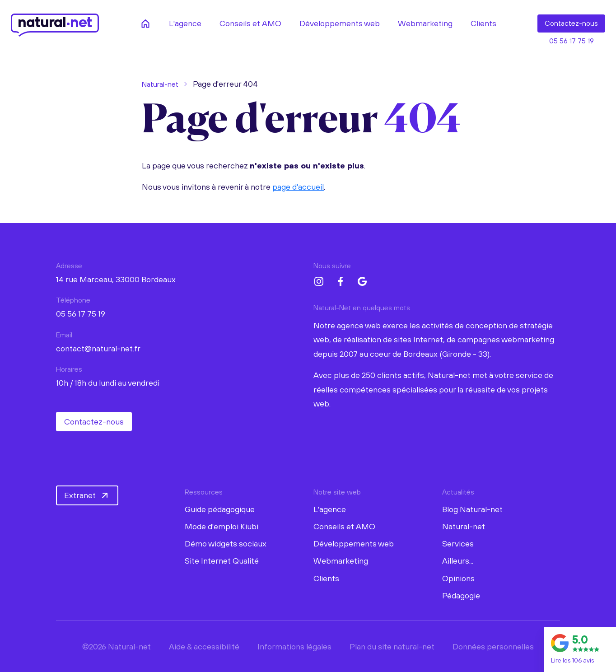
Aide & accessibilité (204, 646)
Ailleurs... (458, 561)
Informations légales (294, 646)
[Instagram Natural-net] (319, 282)
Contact (571, 23)
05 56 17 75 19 (572, 41)
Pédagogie (461, 595)
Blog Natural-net (472, 509)
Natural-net (160, 84)
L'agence (330, 509)
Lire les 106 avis (572, 660)
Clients (326, 578)
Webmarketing (341, 561)
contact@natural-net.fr (98, 348)
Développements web (354, 544)
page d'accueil (298, 187)
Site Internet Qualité (222, 561)
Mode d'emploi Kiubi (222, 526)
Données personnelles (493, 646)
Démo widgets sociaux (226, 544)
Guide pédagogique (220, 509)
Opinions (458, 578)
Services (458, 544)
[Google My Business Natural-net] (362, 282)
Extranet (87, 495)
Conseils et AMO (344, 526)
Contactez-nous (94, 422)
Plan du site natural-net (392, 646)
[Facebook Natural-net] (341, 282)
